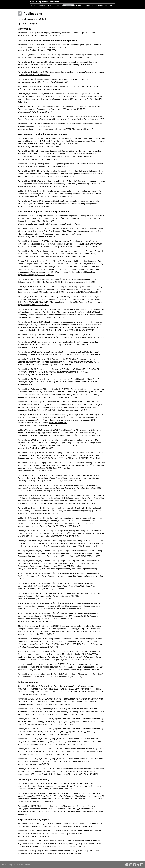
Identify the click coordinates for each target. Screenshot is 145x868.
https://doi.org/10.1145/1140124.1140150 (35, 621)
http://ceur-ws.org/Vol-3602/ (39, 694)
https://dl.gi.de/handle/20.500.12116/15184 (40, 647)
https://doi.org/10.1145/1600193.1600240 (40, 513)
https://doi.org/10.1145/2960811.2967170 (35, 375)
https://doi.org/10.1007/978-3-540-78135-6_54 (59, 536)
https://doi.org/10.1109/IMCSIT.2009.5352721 (57, 491)
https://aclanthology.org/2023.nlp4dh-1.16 (36, 275)
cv (54, 5)
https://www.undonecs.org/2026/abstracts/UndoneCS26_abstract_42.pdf (49, 224)
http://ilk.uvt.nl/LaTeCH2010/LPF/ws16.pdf (82, 458)
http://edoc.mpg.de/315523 (74, 609)
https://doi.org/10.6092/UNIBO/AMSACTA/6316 (74, 330)
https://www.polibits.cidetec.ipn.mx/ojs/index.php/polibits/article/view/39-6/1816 (69, 119)
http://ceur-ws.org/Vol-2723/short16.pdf (47, 317)
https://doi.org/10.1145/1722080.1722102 (35, 471)
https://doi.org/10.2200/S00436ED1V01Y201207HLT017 (42, 35)
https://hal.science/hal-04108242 (81, 282)
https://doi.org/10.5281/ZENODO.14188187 (74, 826)
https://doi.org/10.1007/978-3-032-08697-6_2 (37, 237)
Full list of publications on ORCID (32, 19)
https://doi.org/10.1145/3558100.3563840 (83, 292)
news (59, 5)
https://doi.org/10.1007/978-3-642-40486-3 (50, 734)
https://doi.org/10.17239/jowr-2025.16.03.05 (75, 57)
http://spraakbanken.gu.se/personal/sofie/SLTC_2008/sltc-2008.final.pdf (49, 526)
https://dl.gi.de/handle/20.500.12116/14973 (36, 599)
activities (41, 5)
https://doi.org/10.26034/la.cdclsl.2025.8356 (37, 50)
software (99, 5)
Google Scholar (36, 23)
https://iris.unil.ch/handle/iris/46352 (39, 802)
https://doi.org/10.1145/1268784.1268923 (83, 556)
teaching (109, 5)
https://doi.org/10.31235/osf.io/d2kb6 (70, 846)
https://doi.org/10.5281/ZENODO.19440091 (78, 247)
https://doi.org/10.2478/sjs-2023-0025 (34, 67)
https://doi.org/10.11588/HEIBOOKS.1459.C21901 (38, 159)
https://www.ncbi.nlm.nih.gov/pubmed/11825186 (79, 670)
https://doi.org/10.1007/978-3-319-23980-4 (54, 724)
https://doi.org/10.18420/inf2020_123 (33, 305)
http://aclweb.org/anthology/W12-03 (70, 744)
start (33, 5)
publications (68, 5)
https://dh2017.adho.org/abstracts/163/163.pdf (51, 365)
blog (49, 5)
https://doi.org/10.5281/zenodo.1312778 (58, 704)
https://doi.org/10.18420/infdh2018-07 (84, 355)
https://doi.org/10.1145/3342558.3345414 (86, 337)
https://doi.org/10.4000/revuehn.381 (35, 75)
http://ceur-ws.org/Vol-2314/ (71, 714)
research (79, 5)
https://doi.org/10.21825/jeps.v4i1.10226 (44, 89)
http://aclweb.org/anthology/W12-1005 (73, 410)
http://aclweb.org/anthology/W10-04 (33, 764)
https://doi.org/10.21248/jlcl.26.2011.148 (35, 112)
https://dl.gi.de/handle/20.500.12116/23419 (36, 634)
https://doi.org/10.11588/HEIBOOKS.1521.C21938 (38, 146)
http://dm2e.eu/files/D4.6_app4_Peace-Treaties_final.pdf (58, 853)
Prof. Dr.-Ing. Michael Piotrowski (45, 2)
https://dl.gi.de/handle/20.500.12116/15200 (72, 660)
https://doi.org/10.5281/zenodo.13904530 (68, 257)
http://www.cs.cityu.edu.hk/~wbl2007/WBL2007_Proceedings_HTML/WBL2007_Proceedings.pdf (58, 569)
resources (89, 5)
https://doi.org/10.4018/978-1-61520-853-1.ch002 (46, 186)
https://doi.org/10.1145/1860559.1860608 (35, 448)
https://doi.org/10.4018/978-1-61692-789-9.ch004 (53, 176)
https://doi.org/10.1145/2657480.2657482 (61, 397)
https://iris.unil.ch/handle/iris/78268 (59, 789)
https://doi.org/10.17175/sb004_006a (54, 82)
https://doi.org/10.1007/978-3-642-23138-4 (49, 754)
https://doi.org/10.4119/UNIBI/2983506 (34, 836)
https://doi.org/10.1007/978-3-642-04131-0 (81, 774)
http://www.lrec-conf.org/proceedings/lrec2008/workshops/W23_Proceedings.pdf (62, 546)
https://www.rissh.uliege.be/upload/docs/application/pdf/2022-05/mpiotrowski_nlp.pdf (55, 129)
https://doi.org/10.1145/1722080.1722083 (67, 481)
